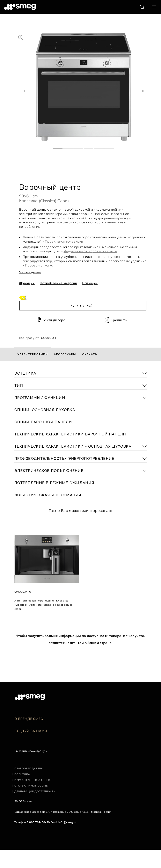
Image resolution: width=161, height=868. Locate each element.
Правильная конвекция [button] (64, 241)
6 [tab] (109, 147)
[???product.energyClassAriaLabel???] (23, 297)
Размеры (90, 283)
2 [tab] (68, 147)
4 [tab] (89, 147)
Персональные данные (32, 780)
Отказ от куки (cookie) (32, 786)
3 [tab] (79, 147)
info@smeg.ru (68, 822)
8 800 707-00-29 (38, 822)
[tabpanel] (84, 87)
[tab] (33, 354)
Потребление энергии (58, 283)
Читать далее (30, 272)
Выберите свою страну (30, 751)
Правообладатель (29, 768)
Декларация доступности (35, 791)
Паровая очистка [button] (39, 265)
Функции (27, 283)
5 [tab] (99, 147)
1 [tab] (58, 147)
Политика (22, 774)
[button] (20, 37)
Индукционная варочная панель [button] (90, 251)
